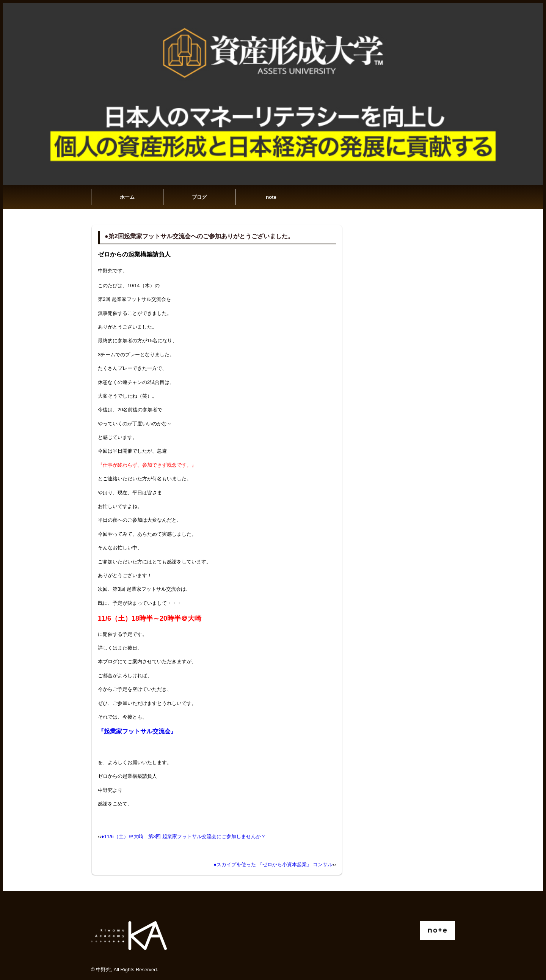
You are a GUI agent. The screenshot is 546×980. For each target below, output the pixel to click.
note (271, 197)
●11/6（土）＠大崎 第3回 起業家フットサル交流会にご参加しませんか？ (184, 836)
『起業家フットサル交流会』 (137, 731)
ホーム (127, 197)
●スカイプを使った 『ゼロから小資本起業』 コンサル (273, 864)
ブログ (199, 197)
